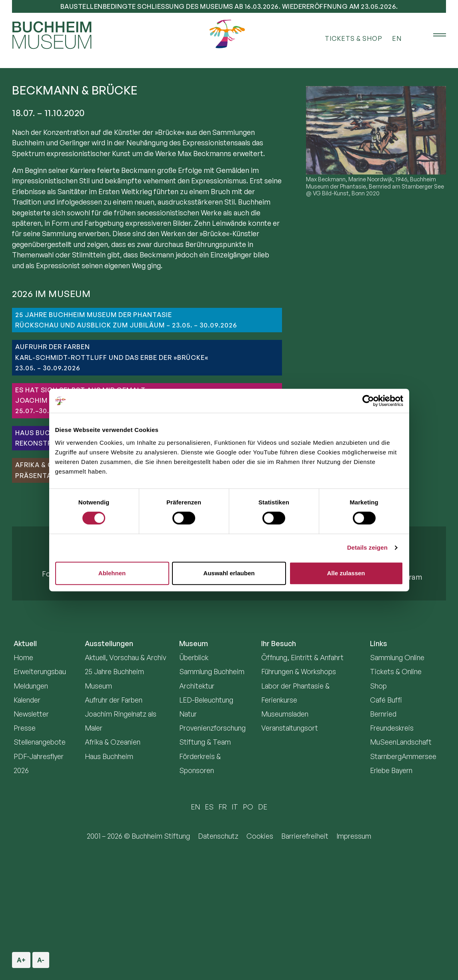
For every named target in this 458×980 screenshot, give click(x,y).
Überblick (194, 657)
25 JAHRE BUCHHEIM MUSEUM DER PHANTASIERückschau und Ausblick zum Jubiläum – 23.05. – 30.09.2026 (126, 320)
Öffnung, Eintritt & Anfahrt (302, 657)
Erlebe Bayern (391, 770)
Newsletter (31, 714)
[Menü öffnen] (434, 35)
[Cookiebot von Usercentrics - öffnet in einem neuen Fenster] (368, 401)
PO (248, 807)
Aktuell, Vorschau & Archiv (125, 657)
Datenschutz (218, 836)
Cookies (260, 836)
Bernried (383, 714)
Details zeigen (367, 547)
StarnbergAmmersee (403, 756)
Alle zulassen (346, 573)
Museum (194, 643)
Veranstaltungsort (290, 728)
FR (223, 807)
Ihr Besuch (279, 643)
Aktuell (25, 643)
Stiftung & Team (205, 742)
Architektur (197, 686)
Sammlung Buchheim (212, 671)
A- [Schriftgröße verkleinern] (40, 958)
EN (397, 38)
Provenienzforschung (212, 728)
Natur (188, 714)
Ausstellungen (109, 643)
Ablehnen (112, 573)
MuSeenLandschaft (401, 742)
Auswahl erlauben (229, 573)
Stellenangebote (40, 742)
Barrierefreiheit (305, 836)
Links (379, 643)
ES (209, 807)
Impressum (354, 836)
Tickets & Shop (354, 38)
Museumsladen (285, 714)
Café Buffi (386, 700)
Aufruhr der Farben (114, 700)
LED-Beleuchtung (206, 700)
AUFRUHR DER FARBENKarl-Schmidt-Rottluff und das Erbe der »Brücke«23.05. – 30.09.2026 (112, 357)
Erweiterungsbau (40, 671)
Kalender (27, 700)
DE (263, 807)
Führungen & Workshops (299, 671)
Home (23, 657)
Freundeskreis (392, 728)
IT (235, 807)
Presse (25, 728)
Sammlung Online (397, 657)
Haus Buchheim (109, 756)
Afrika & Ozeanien (113, 742)
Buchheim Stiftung (161, 836)
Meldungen (31, 686)
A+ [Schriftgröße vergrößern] (22, 958)
